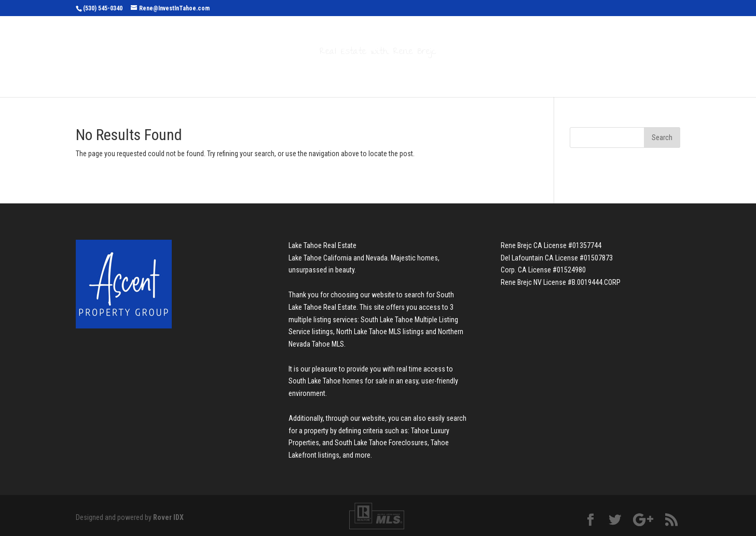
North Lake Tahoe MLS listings (380, 332)
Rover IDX (168, 517)
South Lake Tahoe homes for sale (338, 381)
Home (222, 74)
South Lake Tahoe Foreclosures (381, 443)
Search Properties (286, 74)
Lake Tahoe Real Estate (322, 245)
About (455, 74)
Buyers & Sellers (384, 74)
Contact (507, 74)
